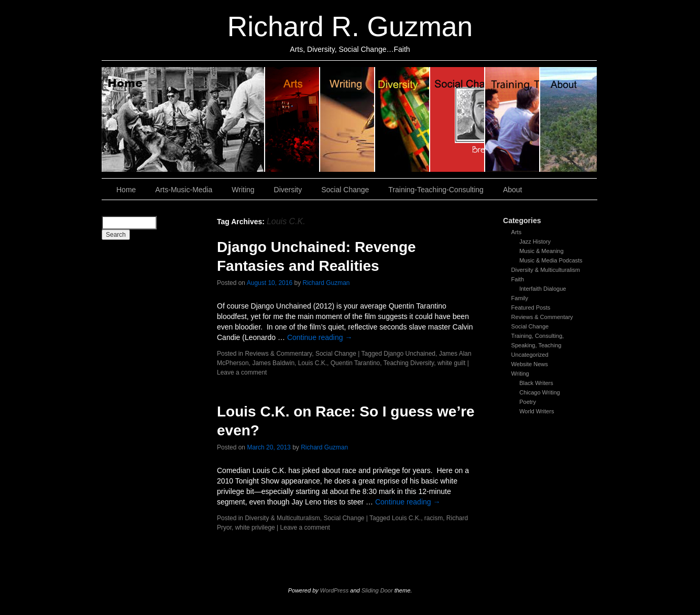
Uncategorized (530, 355)
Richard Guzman (326, 283)
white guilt (451, 363)
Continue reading (320, 337)
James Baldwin (273, 363)
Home (183, 119)
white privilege (255, 528)
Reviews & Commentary (542, 317)
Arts (517, 232)
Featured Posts (531, 307)
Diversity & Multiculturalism (546, 270)
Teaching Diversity (409, 363)
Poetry (528, 402)
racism (434, 518)
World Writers (537, 411)
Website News (530, 364)
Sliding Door (377, 590)
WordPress (334, 590)
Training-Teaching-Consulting (436, 190)
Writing (348, 119)
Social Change (458, 119)
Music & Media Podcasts (551, 260)
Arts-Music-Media (184, 190)
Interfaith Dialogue (543, 289)
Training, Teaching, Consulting (513, 119)
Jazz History (535, 241)
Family (520, 298)
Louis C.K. (313, 363)
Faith (518, 279)
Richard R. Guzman (350, 26)
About (568, 119)
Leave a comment (242, 372)
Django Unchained (409, 354)
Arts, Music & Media (293, 119)
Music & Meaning (541, 251)
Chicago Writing (539, 392)
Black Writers (536, 383)
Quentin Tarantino (356, 363)
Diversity (403, 119)
